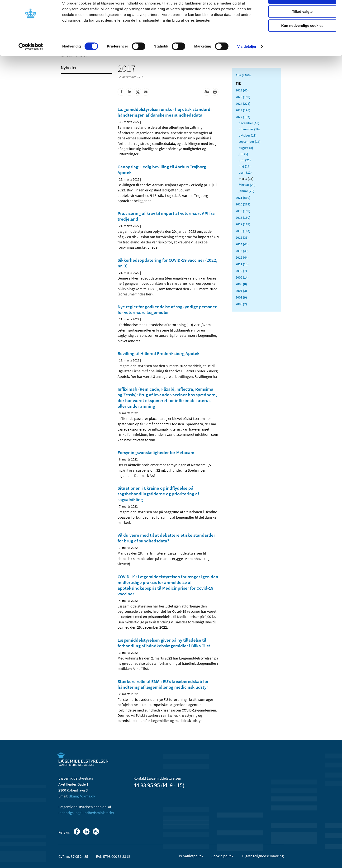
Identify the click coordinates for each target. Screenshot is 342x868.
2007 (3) (241, 291)
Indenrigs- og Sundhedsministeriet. (87, 813)
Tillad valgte (302, 26)
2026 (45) (242, 90)
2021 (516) (243, 198)
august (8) (246, 148)
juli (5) (243, 154)
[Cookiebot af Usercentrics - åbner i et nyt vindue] (31, 61)
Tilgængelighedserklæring (262, 856)
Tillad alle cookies (302, 12)
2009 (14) (242, 277)
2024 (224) (243, 104)
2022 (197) (243, 117)
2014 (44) (242, 244)
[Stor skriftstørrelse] (207, 92)
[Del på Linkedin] (129, 92)
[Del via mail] (146, 92)
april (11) (245, 172)
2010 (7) (241, 271)
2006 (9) (241, 297)
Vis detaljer (247, 60)
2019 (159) (243, 211)
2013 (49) (242, 251)
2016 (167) (243, 231)
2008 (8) (241, 284)
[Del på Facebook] (121, 92)
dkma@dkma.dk (82, 796)
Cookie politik (222, 856)
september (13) (250, 142)
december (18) (249, 123)
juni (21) (245, 160)
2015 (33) (242, 237)
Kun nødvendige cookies (302, 40)
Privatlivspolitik (191, 856)
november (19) (249, 129)
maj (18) (245, 166)
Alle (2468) (243, 75)
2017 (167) (243, 224)
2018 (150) (243, 218)
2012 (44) (242, 257)
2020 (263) (243, 204)
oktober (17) (248, 135)
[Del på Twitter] (138, 92)
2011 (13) (242, 264)
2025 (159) (243, 97)
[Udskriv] (215, 92)
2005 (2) (241, 304)
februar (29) (247, 185)
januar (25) (247, 191)
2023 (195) (243, 110)
